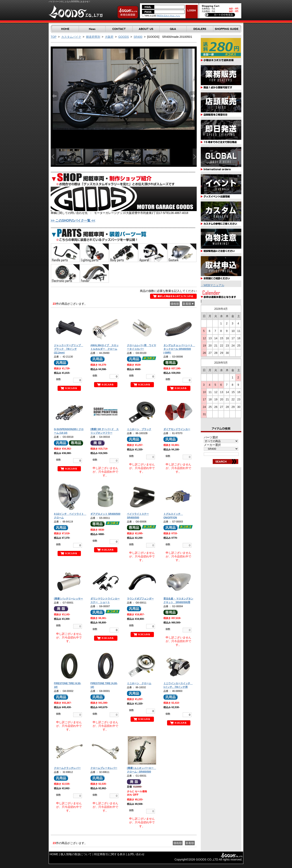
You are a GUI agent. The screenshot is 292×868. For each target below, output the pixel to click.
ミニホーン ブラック (139, 429)
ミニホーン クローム (139, 683)
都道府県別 (93, 37)
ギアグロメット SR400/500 (105, 514)
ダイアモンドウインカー (177, 429)
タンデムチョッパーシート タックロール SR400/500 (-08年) (179, 349)
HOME (54, 854)
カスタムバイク (71, 37)
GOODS (123, 37)
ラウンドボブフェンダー (140, 599)
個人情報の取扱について (76, 854)
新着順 (190, 843)
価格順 (175, 304)
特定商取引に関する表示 (110, 854)
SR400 (138, 37)
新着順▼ (188, 304)
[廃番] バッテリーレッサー (68, 599)
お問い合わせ (136, 854)
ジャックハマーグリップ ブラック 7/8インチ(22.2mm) (69, 349)
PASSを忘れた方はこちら (168, 16)
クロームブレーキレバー (104, 768)
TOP (54, 37)
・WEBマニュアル (213, 285)
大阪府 (109, 37)
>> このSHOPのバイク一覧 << (73, 221)
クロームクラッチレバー (67, 768)
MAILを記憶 (149, 16)
